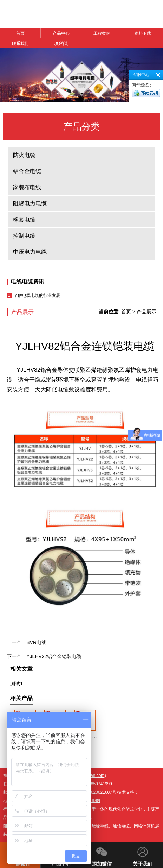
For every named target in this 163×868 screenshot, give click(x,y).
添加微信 (102, 854)
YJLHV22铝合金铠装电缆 (54, 656)
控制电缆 (24, 236)
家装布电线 (27, 187)
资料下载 (143, 33)
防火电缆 (24, 155)
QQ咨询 (61, 43)
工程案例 (102, 33)
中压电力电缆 (30, 252)
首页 (20, 33)
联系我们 (20, 43)
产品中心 (61, 33)
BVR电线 (36, 642)
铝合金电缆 (27, 171)
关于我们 (143, 854)
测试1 (17, 684)
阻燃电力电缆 (30, 203)
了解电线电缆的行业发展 (37, 295)
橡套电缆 (24, 220)
